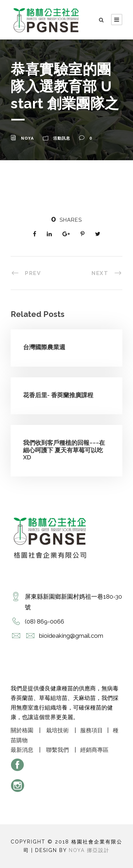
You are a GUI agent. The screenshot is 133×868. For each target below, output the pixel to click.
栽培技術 (57, 730)
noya (27, 138)
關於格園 (22, 730)
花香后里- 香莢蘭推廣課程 (58, 395)
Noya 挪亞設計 (89, 850)
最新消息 (22, 750)
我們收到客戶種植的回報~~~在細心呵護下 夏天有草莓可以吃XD (64, 450)
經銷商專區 (94, 750)
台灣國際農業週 (44, 347)
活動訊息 (62, 138)
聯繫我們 (57, 750)
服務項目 (92, 730)
